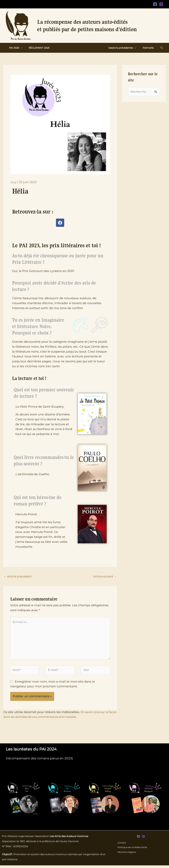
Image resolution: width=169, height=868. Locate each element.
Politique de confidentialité (133, 850)
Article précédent (18, 576)
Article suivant (104, 576)
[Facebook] (155, 4)
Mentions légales (127, 855)
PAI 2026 (15, 48)
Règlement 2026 (36, 48)
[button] (20, 48)
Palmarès (149, 48)
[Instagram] (161, 4)
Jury (14, 182)
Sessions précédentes (125, 48)
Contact (122, 845)
